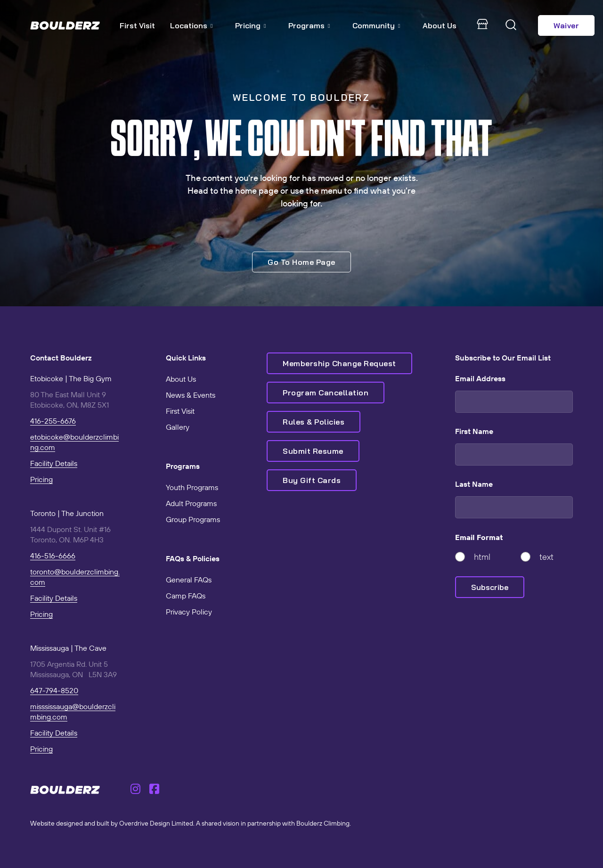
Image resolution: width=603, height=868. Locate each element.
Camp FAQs (186, 596)
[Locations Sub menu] (215, 26)
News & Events (191, 395)
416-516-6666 (53, 556)
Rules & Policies (314, 422)
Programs (306, 25)
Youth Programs (192, 487)
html (482, 557)
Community (374, 25)
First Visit (137, 25)
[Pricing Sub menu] (269, 26)
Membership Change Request (339, 363)
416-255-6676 (53, 421)
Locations (189, 25)
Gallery (178, 427)
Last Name (474, 484)
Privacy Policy (189, 612)
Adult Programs (191, 503)
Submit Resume (313, 451)
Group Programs (193, 519)
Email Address (480, 378)
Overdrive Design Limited (156, 823)
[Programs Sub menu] (333, 26)
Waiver (566, 25)
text (546, 557)
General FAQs (189, 580)
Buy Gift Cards (312, 480)
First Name (474, 431)
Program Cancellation (326, 393)
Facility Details (54, 463)
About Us (440, 25)
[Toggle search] (511, 25)
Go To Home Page (301, 262)
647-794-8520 (54, 690)
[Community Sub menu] (403, 26)
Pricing (248, 25)
